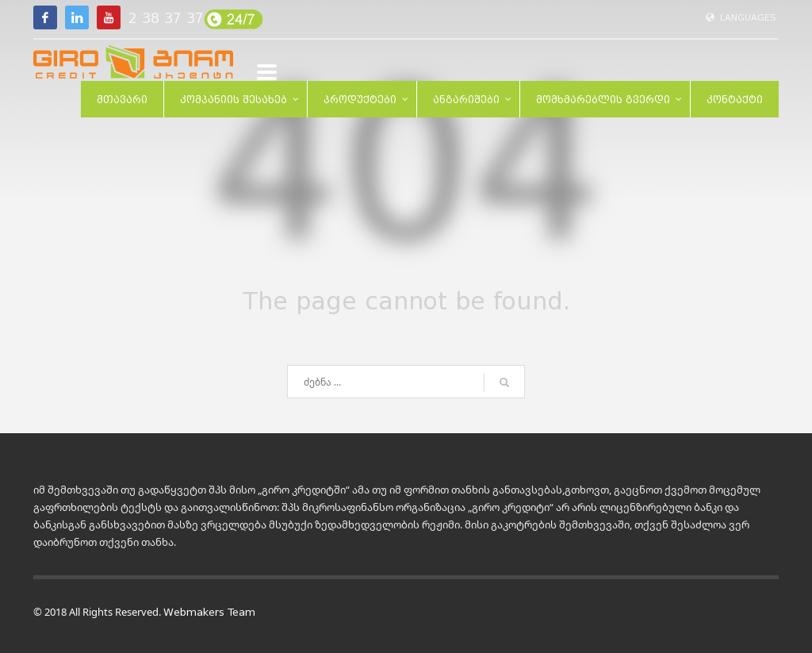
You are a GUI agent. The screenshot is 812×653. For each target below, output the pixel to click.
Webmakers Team (209, 612)
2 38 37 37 (166, 18)
